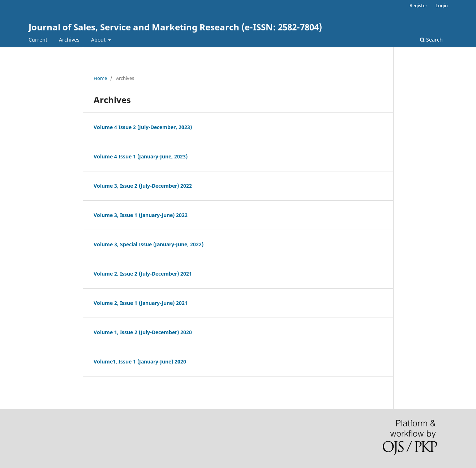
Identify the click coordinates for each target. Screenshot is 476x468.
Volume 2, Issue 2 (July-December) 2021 (143, 274)
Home (100, 78)
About (99, 40)
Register (418, 5)
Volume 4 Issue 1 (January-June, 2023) (141, 156)
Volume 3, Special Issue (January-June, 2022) (149, 244)
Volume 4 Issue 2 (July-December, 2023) (143, 127)
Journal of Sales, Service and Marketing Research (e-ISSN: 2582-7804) (175, 27)
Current (38, 40)
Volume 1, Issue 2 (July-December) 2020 (143, 332)
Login (442, 5)
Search (431, 40)
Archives (69, 40)
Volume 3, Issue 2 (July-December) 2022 (143, 186)
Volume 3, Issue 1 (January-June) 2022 (141, 215)
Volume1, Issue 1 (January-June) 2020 (140, 361)
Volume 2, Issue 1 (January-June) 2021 (141, 303)
